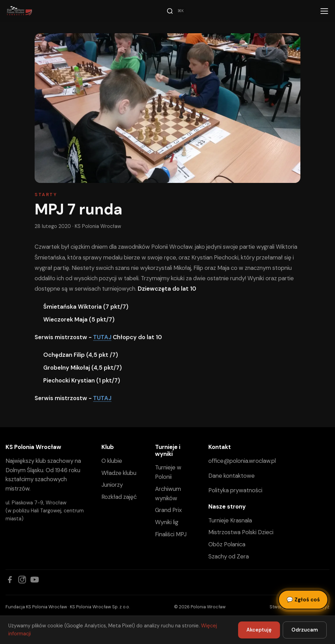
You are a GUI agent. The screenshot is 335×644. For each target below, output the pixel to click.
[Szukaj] (176, 11)
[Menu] (324, 11)
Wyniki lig (167, 522)
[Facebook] (10, 580)
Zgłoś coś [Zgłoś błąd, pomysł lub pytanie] (303, 600)
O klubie (112, 461)
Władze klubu (119, 473)
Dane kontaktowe (232, 476)
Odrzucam (305, 630)
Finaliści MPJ (171, 534)
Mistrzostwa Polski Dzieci (241, 532)
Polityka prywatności (235, 490)
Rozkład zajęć (119, 497)
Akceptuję (259, 630)
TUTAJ (102, 337)
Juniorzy (112, 485)
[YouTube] (35, 580)
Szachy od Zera (229, 556)
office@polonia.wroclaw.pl (242, 461)
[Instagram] (22, 580)
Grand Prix (168, 510)
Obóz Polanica (227, 544)
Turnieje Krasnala (230, 520)
